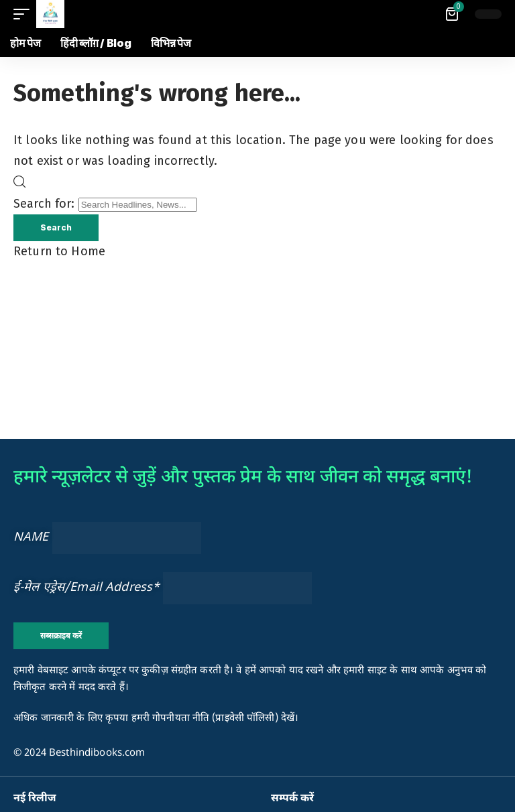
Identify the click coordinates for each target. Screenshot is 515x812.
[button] (25, 14)
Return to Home (59, 251)
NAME (31, 538)
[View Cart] (453, 14)
